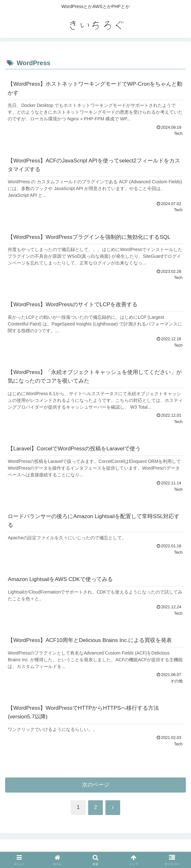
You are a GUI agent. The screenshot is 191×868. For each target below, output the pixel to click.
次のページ (96, 785)
